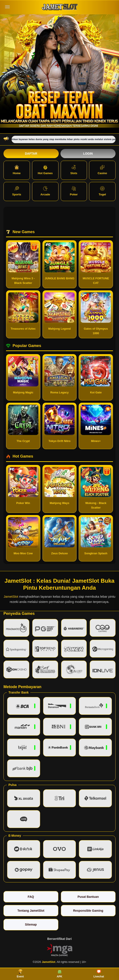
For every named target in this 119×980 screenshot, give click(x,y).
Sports (17, 191)
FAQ (31, 897)
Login (88, 154)
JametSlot (11, 596)
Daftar (31, 154)
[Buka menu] (7, 7)
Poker (74, 191)
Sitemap (31, 924)
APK (59, 974)
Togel (102, 191)
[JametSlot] (60, 7)
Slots (74, 170)
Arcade (45, 191)
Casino (102, 170)
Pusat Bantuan (88, 897)
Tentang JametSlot (31, 911)
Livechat (99, 974)
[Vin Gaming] (60, 950)
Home (17, 170)
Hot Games (45, 170)
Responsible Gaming (88, 911)
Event (20, 974)
